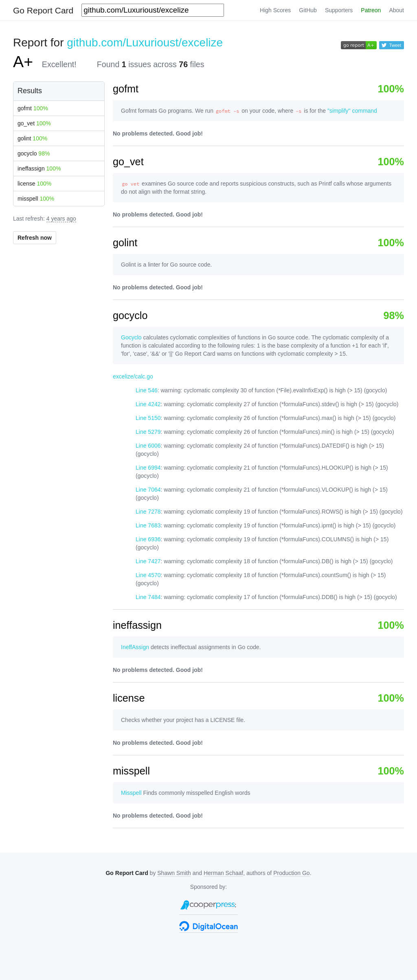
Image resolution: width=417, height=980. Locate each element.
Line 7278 (148, 512)
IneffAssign (135, 647)
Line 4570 (148, 575)
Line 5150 (148, 418)
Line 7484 (148, 597)
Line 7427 (148, 561)
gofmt (33, 108)
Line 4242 (148, 404)
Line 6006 (148, 446)
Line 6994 (148, 468)
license (34, 184)
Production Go (292, 873)
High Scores (275, 10)
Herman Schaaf (223, 873)
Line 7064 (148, 490)
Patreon (371, 10)
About (396, 10)
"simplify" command (352, 111)
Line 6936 (148, 539)
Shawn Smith (174, 873)
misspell (36, 199)
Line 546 (147, 390)
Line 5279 (148, 432)
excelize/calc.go (133, 376)
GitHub (308, 10)
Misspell (131, 793)
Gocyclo (131, 337)
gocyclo (34, 153)
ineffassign (39, 168)
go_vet (34, 123)
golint (32, 138)
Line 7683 (148, 525)
